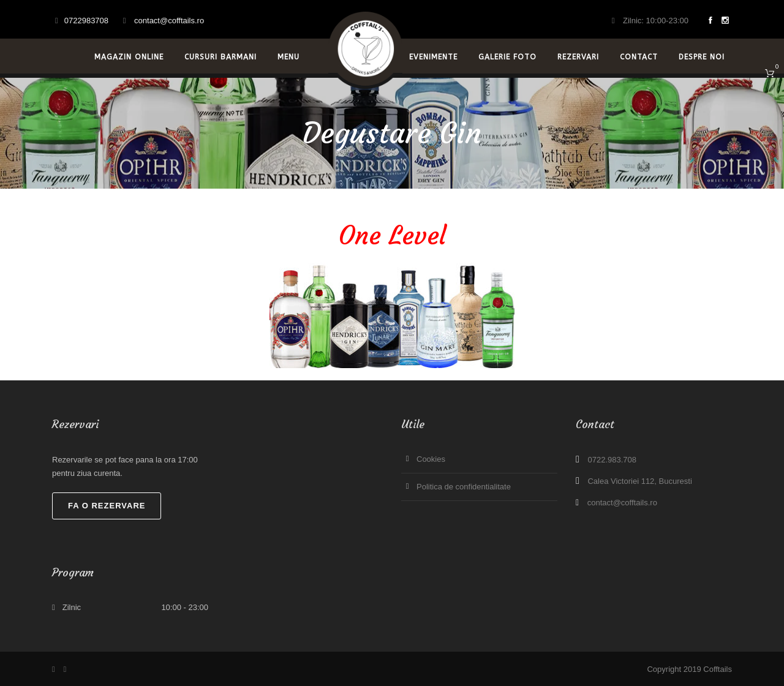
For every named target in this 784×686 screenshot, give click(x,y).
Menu (288, 57)
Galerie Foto (507, 57)
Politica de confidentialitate (464, 487)
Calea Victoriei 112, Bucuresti (639, 481)
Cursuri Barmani (221, 57)
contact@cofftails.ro (169, 21)
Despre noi (702, 57)
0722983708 (86, 21)
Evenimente (433, 57)
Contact (639, 57)
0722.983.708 (612, 460)
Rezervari (578, 57)
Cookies (431, 459)
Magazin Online (129, 57)
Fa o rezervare (107, 506)
